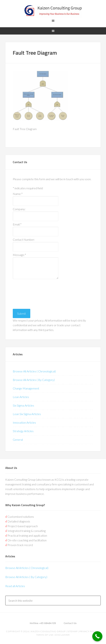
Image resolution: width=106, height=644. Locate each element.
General (18, 440)
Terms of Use (45, 635)
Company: (19, 209)
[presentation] (28, 293)
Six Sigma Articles (23, 405)
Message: (19, 255)
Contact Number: (24, 240)
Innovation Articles (24, 422)
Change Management (26, 388)
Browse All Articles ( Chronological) (34, 371)
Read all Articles (15, 586)
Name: (18, 194)
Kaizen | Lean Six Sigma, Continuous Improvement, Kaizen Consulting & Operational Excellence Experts (53, 11)
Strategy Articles (23, 431)
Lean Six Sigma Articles (27, 414)
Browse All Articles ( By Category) (34, 380)
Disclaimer (62, 635)
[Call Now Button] (97, 636)
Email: (17, 224)
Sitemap (72, 631)
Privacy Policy (89, 631)
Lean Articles (21, 397)
